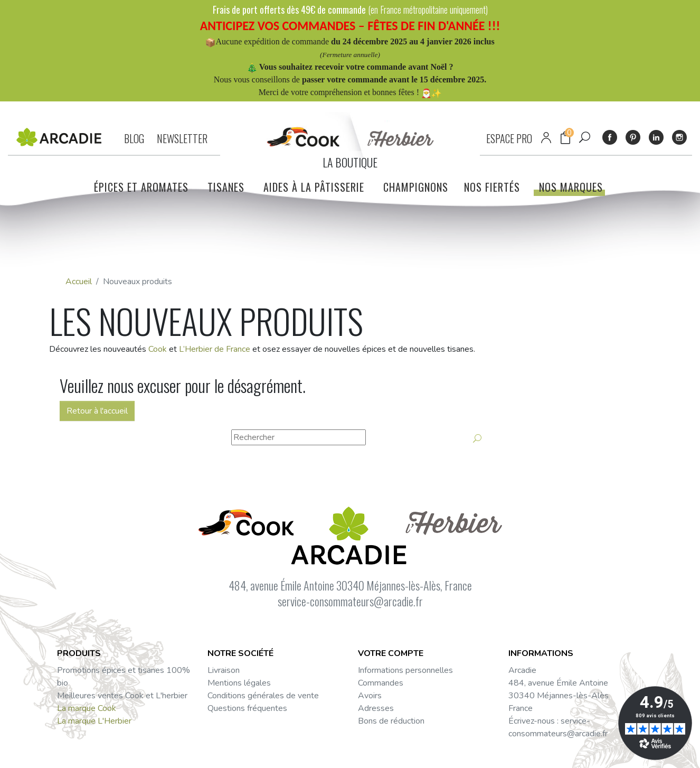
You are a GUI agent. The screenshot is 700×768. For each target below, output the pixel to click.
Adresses (376, 708)
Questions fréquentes (247, 708)
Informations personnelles (405, 670)
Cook (158, 349)
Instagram (679, 137)
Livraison (224, 670)
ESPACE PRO (509, 138)
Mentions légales (239, 683)
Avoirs (370, 696)
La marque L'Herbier (94, 721)
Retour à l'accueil (97, 411)
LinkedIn (656, 137)
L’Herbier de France (215, 349)
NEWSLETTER (182, 138)
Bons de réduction (391, 721)
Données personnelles (233, 753)
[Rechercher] (299, 437)
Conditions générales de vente (263, 696)
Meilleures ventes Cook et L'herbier (122, 696)
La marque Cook (87, 708)
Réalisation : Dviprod (390, 753)
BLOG (134, 138)
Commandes (381, 683)
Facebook (610, 137)
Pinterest (633, 137)
